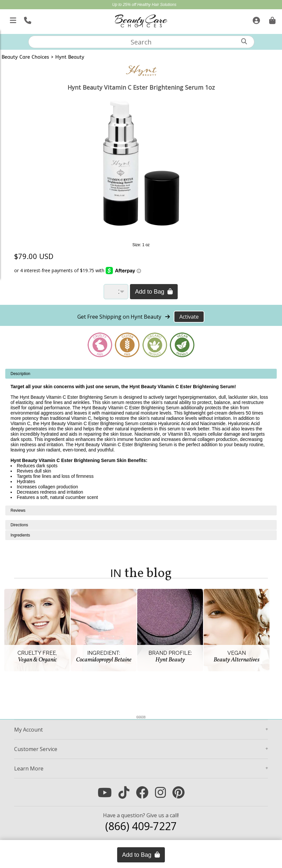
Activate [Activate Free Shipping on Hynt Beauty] (189, 317)
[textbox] (141, 42)
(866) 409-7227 (141, 826)
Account (28, 730)
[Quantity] (116, 292)
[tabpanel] (141, 437)
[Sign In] (256, 19)
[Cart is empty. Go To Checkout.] (271, 19)
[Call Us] (27, 19)
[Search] (244, 41)
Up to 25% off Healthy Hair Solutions (144, 5)
